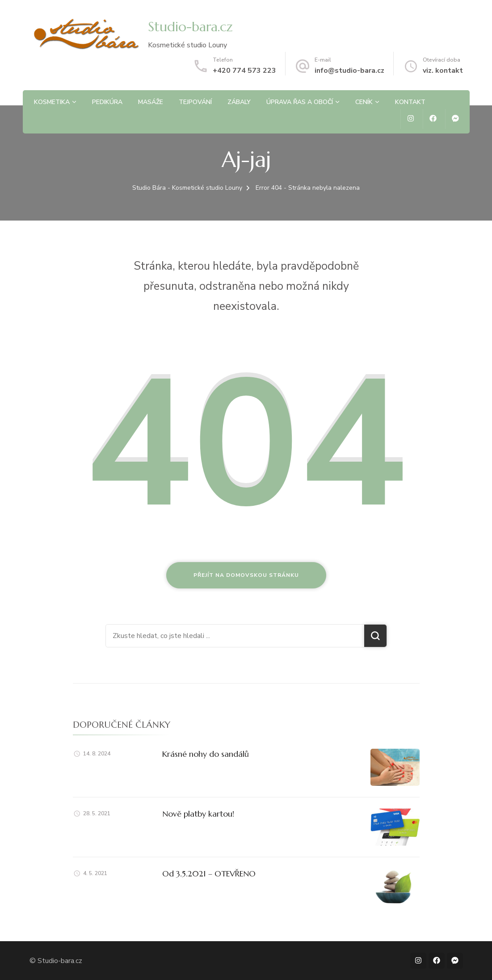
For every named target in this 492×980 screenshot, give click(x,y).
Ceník (364, 102)
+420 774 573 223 (244, 71)
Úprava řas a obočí (300, 102)
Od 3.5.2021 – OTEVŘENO (209, 874)
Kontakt (410, 102)
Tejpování (195, 102)
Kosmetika (52, 102)
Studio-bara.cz (190, 27)
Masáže (151, 102)
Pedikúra (107, 102)
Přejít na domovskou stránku (246, 575)
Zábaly (239, 102)
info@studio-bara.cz (349, 71)
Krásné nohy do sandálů (206, 754)
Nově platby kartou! (198, 814)
